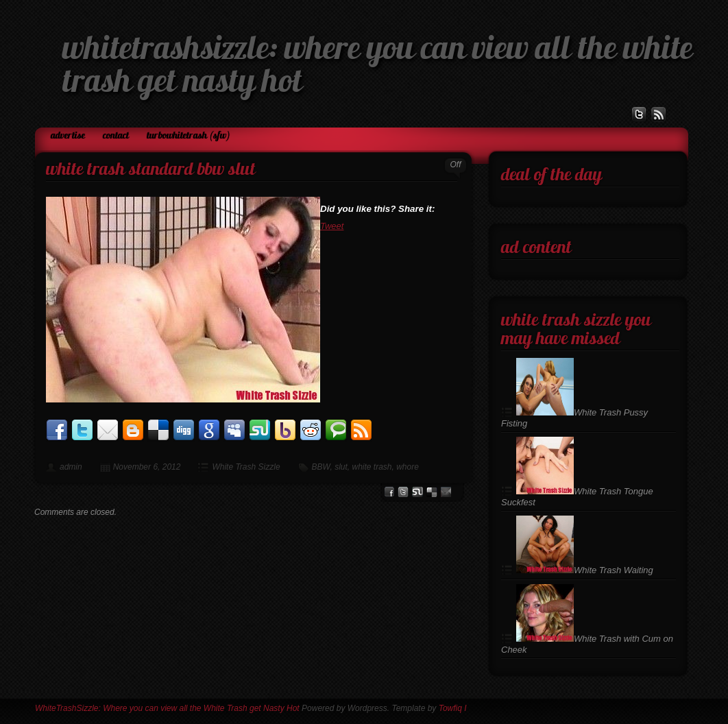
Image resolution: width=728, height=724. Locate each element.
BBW (321, 467)
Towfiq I (453, 708)
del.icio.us (432, 492)
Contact (116, 136)
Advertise (68, 136)
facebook (389, 492)
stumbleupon (417, 492)
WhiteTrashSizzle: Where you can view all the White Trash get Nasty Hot (167, 708)
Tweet (332, 226)
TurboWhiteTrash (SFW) (189, 136)
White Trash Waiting (585, 570)
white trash (372, 467)
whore (408, 467)
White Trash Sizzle (246, 467)
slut (341, 467)
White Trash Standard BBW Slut (151, 170)
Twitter (403, 492)
